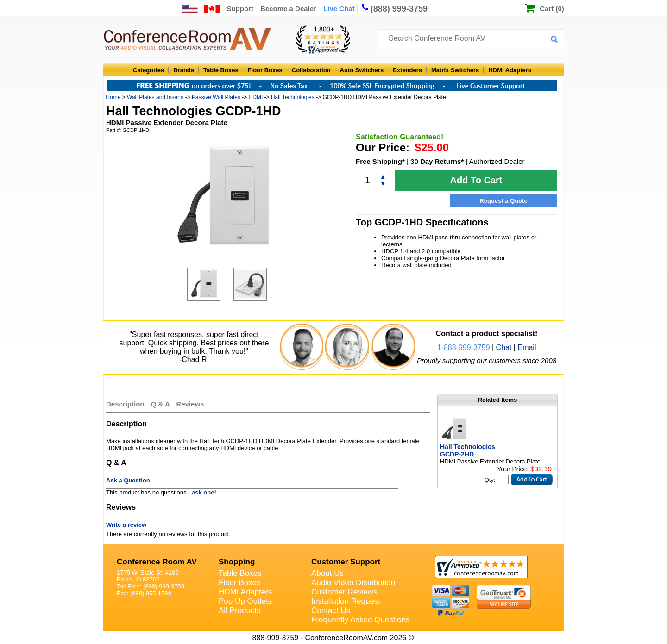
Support (240, 9)
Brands (184, 70)
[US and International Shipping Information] (201, 9)
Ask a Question (128, 480)
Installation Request (346, 601)
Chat (504, 347)
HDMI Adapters (510, 70)
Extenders (407, 70)
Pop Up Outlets (245, 601)
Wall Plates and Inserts (155, 97)
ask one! (204, 492)
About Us (327, 573)
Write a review (126, 525)
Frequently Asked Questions (361, 620)
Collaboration (311, 70)
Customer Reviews (344, 592)
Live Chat (339, 9)
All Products (240, 610)
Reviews (190, 404)
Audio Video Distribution (353, 583)
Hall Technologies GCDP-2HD (468, 450)
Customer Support (346, 562)
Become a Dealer (288, 9)
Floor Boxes (265, 70)
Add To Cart (476, 180)
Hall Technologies (293, 97)
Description (125, 404)
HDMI (256, 97)
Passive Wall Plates (216, 97)
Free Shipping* (380, 161)
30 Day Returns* (437, 161)
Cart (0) (552, 9)
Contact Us (331, 610)
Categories (148, 70)
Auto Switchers (362, 70)
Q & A (161, 404)
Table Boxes (221, 70)
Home (113, 97)
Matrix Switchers (455, 70)
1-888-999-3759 (464, 347)
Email (527, 347)
